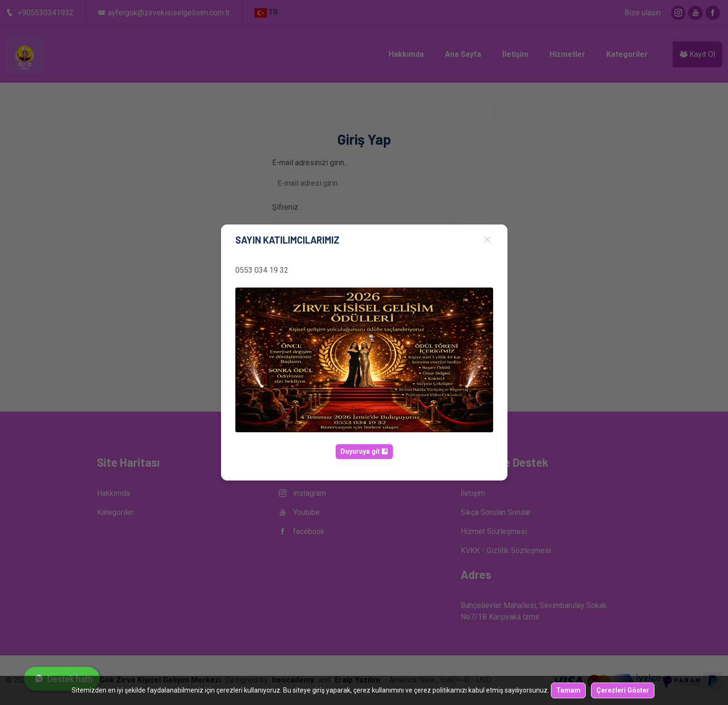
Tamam (568, 690)
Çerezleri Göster (623, 690)
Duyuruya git (364, 451)
